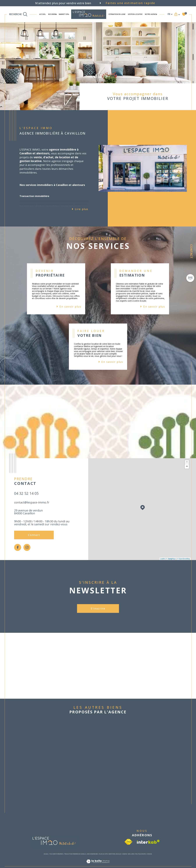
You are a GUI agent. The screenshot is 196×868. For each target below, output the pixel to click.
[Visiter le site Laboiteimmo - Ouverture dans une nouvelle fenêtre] (98, 865)
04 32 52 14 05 (26, 493)
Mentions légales (115, 854)
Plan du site (103, 854)
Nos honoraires (92, 854)
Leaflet (163, 559)
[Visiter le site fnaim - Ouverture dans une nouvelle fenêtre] (128, 842)
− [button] (187, 467)
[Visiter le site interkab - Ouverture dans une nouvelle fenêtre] (148, 842)
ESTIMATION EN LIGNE (117, 14)
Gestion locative (135, 14)
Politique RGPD (140, 854)
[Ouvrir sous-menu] (56, 14)
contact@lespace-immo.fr (32, 502)
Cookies (149, 854)
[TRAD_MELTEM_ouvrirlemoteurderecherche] (18, 14)
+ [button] (187, 462)
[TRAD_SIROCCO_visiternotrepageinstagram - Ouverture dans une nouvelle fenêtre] (27, 547)
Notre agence (151, 14)
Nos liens (131, 854)
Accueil (43, 14)
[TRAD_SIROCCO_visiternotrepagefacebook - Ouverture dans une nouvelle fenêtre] (18, 547)
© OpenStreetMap (184, 559)
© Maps (171, 559)
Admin (124, 854)
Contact (191, 251)
